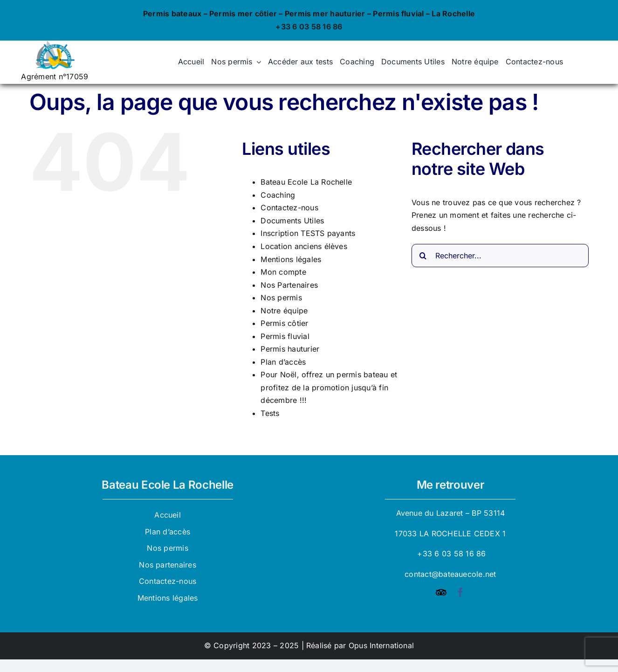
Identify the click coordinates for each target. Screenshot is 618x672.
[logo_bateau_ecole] (55, 44)
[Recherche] (423, 256)
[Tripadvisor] (441, 593)
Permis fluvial (285, 336)
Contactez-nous (289, 208)
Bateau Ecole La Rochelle (306, 182)
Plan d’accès (283, 362)
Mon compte (283, 272)
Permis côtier (284, 323)
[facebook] (460, 593)
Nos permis (281, 298)
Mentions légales (291, 259)
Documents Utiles (292, 221)
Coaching (278, 195)
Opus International (381, 645)
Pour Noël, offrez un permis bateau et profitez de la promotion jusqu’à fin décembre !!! (329, 387)
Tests (270, 413)
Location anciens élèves (304, 246)
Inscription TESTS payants (308, 233)
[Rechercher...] (500, 256)
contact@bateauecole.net (450, 574)
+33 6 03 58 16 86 (309, 27)
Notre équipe (284, 311)
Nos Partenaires (289, 285)
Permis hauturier (290, 349)
